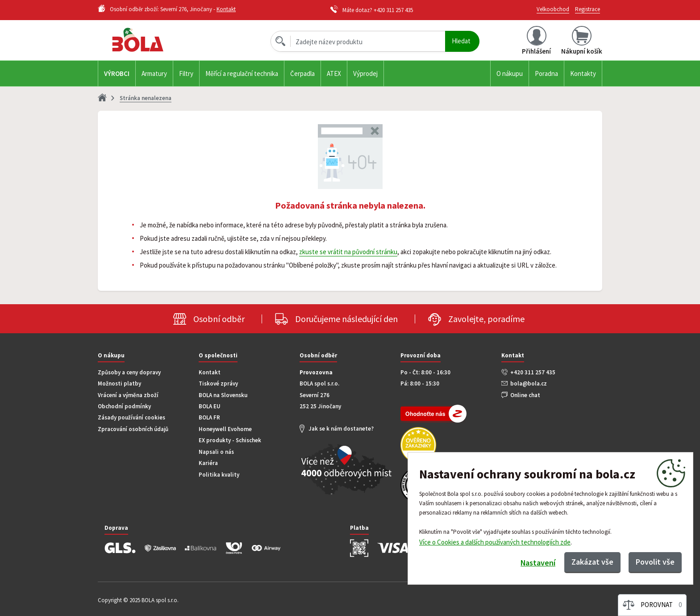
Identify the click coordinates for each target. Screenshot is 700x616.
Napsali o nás (216, 452)
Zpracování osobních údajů (133, 429)
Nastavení (538, 563)
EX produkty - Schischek (230, 440)
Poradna (546, 73)
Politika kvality (219, 475)
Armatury (154, 73)
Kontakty (583, 73)
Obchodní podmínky (124, 406)
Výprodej (365, 73)
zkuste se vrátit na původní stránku (348, 252)
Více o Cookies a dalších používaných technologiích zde (495, 542)
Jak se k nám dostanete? (341, 429)
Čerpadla (302, 73)
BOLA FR (209, 417)
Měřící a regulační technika (242, 73)
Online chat (525, 395)
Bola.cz (153, 40)
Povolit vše (655, 562)
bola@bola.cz (529, 383)
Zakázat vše (592, 562)
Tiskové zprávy (218, 383)
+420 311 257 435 (393, 10)
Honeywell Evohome (225, 429)
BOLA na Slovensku (223, 395)
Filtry (186, 73)
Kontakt (226, 9)
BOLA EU (210, 406)
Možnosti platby (119, 383)
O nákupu (510, 73)
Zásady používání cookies (131, 417)
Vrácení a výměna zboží (128, 395)
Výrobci (117, 73)
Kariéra (208, 463)
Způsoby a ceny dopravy (129, 372)
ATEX (334, 73)
